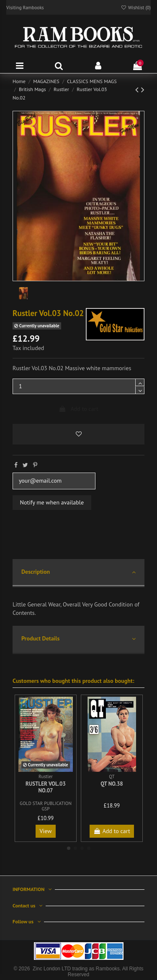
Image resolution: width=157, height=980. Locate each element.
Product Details (78, 639)
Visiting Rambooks (25, 7)
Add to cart (78, 409)
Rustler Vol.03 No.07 (46, 787)
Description (78, 572)
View (46, 831)
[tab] (78, 573)
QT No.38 (112, 784)
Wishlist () (136, 7)
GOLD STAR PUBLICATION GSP (46, 806)
